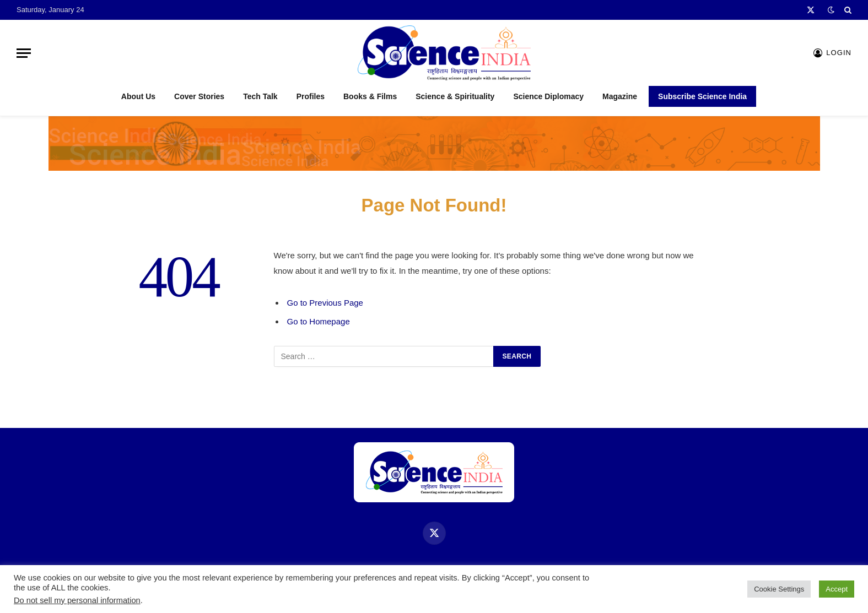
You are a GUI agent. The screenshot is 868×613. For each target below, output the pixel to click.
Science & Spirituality (455, 96)
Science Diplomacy (548, 96)
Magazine (620, 96)
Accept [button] (837, 589)
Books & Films (370, 96)
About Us (138, 96)
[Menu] (24, 53)
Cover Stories (199, 96)
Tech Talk (260, 96)
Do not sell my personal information (77, 600)
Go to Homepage (319, 321)
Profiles (311, 96)
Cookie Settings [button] (779, 589)
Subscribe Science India (702, 96)
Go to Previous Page (325, 303)
